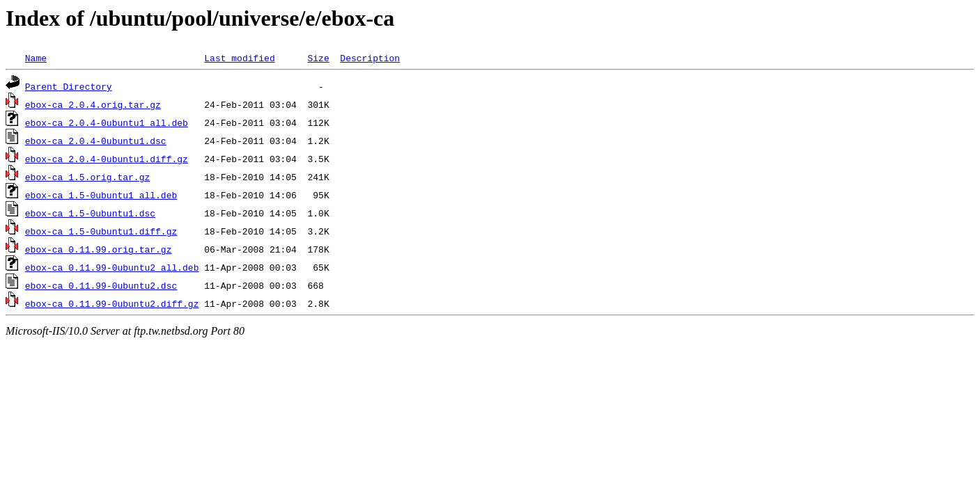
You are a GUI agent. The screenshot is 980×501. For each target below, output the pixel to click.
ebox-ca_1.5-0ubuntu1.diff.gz (101, 231)
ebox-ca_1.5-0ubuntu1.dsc (90, 213)
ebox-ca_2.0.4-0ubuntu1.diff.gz (107, 159)
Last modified (239, 58)
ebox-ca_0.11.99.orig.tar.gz (99, 249)
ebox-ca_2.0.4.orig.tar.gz (93, 104)
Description (370, 58)
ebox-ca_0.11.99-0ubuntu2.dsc (101, 285)
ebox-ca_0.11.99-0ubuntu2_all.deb (112, 267)
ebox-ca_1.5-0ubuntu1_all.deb (101, 195)
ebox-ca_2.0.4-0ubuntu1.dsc (96, 141)
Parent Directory (69, 86)
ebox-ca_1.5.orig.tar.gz (87, 177)
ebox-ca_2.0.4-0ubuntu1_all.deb (107, 122)
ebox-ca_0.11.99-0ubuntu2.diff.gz (112, 303)
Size (318, 58)
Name (36, 58)
